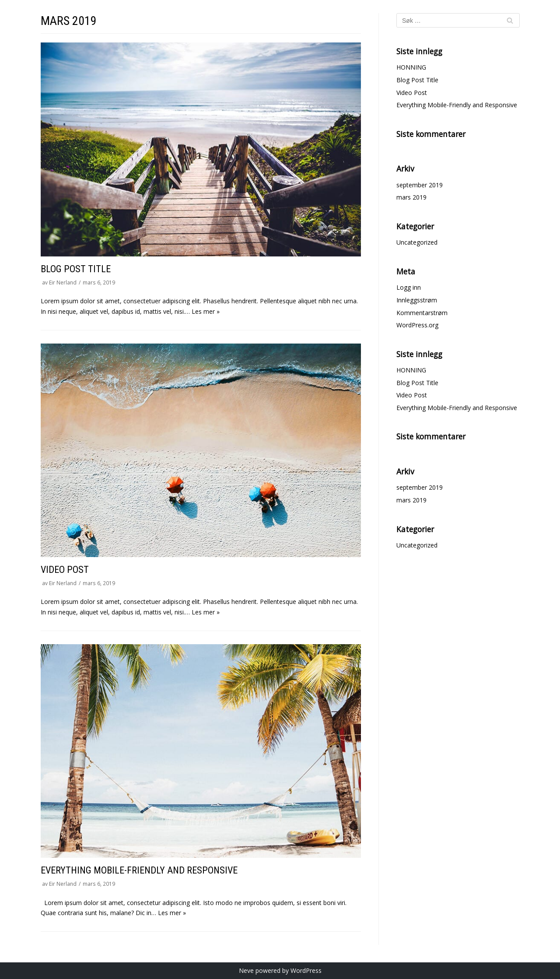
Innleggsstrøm (417, 300)
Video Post (65, 570)
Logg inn (409, 287)
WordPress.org (417, 325)
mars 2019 (411, 197)
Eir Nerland (63, 282)
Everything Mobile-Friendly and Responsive (139, 870)
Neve (246, 970)
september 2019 (420, 185)
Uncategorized (417, 242)
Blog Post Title (76, 269)
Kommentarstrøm (422, 313)
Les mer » (206, 311)
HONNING (411, 67)
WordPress (306, 970)
